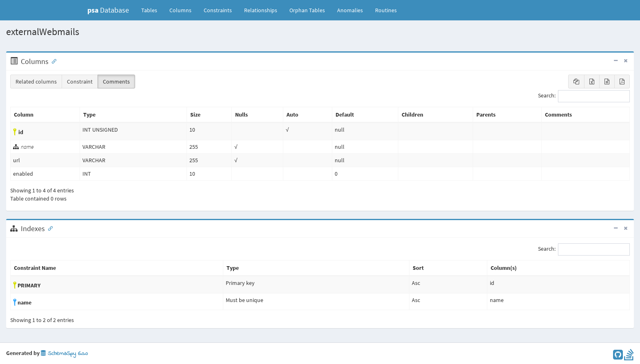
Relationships (261, 10)
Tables (152, 10)
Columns (180, 10)
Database (108, 10)
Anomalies (350, 10)
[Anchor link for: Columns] (52, 61)
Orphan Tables (307, 10)
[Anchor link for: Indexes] (49, 228)
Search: (584, 96)
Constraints (218, 10)
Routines (386, 10)
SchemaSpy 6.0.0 (64, 354)
